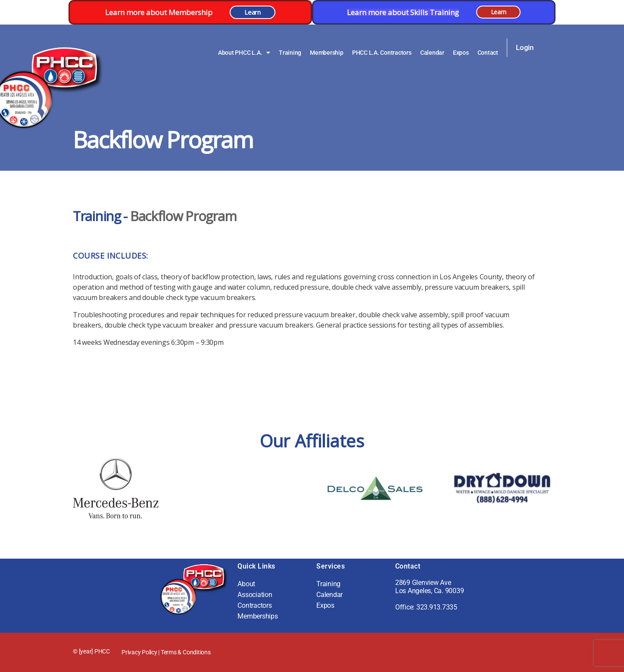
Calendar (432, 53)
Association (255, 595)
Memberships (257, 616)
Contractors (254, 605)
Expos (461, 53)
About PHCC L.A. (244, 53)
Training (290, 53)
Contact (488, 53)
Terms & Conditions (186, 652)
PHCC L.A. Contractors (382, 53)
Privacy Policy (139, 652)
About (246, 584)
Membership (327, 53)
